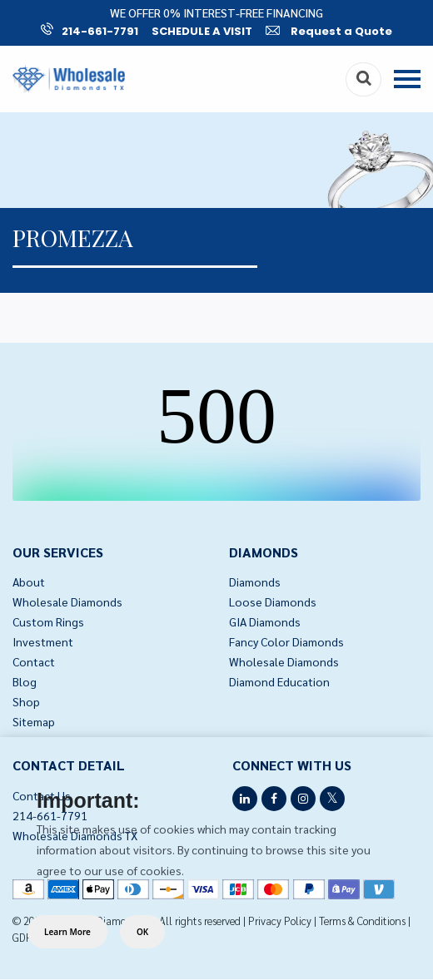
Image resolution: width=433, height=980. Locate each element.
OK (142, 932)
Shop (26, 701)
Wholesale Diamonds (67, 601)
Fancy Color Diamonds (286, 641)
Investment (43, 641)
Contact (34, 661)
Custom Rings (48, 621)
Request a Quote (329, 31)
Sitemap (34, 721)
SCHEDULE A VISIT (202, 31)
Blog (25, 681)
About (29, 582)
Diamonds (255, 582)
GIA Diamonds (265, 621)
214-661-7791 (90, 31)
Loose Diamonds (273, 601)
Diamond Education (279, 681)
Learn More (67, 932)
